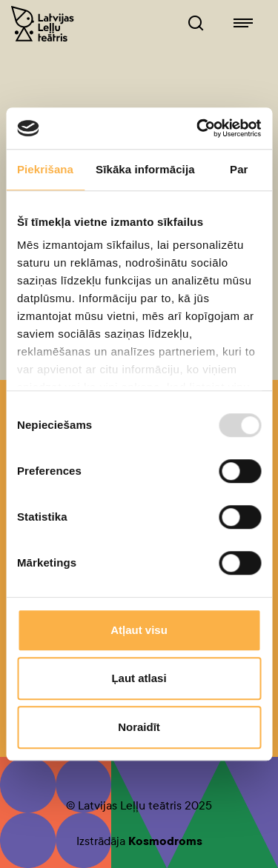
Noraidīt (139, 727)
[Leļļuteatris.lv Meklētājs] (196, 24)
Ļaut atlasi (139, 678)
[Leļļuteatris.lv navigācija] (243, 24)
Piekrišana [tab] (45, 169)
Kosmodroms (165, 841)
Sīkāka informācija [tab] (145, 169)
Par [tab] (239, 169)
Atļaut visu (139, 630)
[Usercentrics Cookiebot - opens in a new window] (198, 128)
